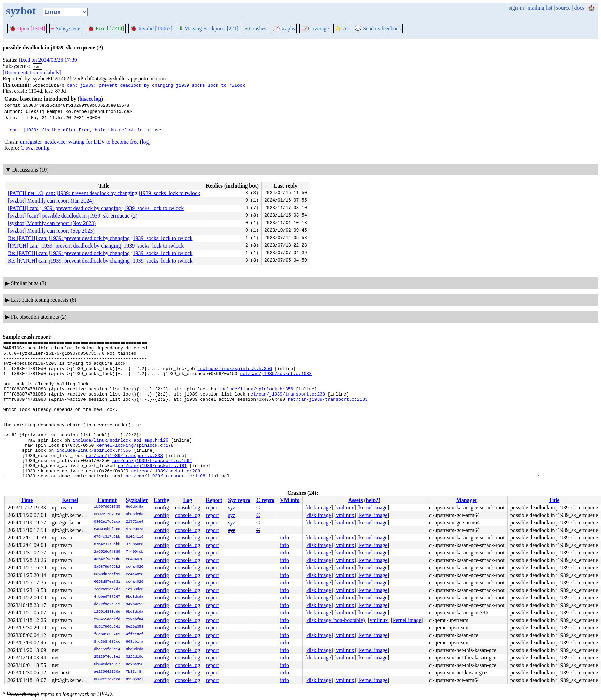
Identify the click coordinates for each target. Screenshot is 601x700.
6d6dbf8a (135, 507)
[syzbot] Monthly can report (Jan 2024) (51, 201)
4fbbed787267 (107, 597)
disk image (319, 508)
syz (29, 148)
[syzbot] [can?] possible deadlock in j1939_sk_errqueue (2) (73, 216)
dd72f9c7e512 (107, 605)
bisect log (90, 99)
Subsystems (66, 28)
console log (188, 508)
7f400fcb (135, 552)
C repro (265, 500)
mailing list (540, 8)
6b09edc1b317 (107, 665)
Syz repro (239, 500)
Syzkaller (137, 500)
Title (554, 500)
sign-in (516, 8)
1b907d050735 (107, 507)
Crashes (256, 28)
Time (27, 500)
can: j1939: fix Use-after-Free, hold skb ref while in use (86, 130)
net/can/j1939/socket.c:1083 (276, 381)
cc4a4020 (135, 560)
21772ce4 (135, 522)
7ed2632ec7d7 (107, 590)
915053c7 (135, 680)
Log (188, 500)
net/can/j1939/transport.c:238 (287, 405)
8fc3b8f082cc (107, 642)
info (284, 538)
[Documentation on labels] (32, 72)
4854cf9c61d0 (107, 560)
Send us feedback (378, 28)
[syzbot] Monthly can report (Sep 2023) (51, 231)
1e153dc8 (135, 590)
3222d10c (135, 657)
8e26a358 (135, 627)
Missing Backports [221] (209, 28)
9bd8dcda (135, 515)
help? (372, 500)
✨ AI (342, 28)
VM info (290, 500)
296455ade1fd (107, 620)
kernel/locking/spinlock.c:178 (135, 466)
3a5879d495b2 (107, 567)
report (212, 508)
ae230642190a (107, 672)
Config (161, 500)
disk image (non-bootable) (336, 620)
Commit (107, 500)
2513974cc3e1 (107, 657)
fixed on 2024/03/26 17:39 (48, 60)
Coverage (315, 28)
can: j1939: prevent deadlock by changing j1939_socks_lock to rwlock (156, 85)
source (564, 8)
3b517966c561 (107, 627)
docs (579, 8)
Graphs (284, 28)
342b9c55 (135, 605)
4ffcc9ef (135, 635)
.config (42, 148)
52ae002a (135, 530)
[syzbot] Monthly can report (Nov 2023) (52, 223)
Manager (467, 500)
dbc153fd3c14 (107, 650)
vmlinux (345, 508)
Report (214, 500)
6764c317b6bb (107, 537)
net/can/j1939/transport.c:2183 (328, 411)
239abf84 (135, 620)
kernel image (373, 508)
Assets (356, 500)
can (37, 66)
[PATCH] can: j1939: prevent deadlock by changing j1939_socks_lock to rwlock (96, 208)
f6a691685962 (107, 635)
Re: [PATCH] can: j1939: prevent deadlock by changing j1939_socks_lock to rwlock (100, 238)
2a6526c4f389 (107, 552)
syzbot (21, 11)
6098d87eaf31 (107, 575)
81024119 (135, 537)
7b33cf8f (135, 672)
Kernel (70, 500)
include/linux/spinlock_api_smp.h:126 (120, 460)
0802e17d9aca (107, 515)
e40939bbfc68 (107, 530)
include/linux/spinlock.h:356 (234, 374)
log (145, 142)
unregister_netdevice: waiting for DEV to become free (79, 142)
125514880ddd (107, 612)
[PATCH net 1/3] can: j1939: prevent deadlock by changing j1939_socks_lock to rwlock (104, 193)
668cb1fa (135, 642)
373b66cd (135, 545)
